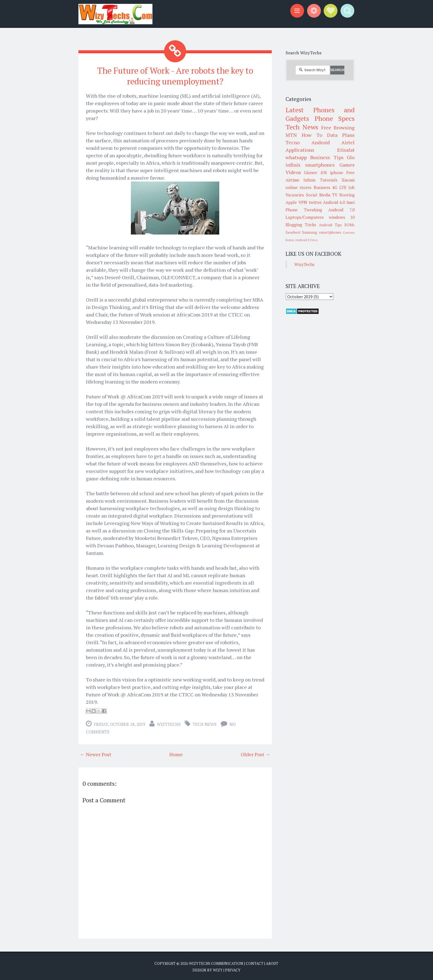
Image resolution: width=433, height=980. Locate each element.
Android (321, 142)
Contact (255, 963)
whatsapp (296, 157)
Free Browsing (338, 127)
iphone (337, 172)
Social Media (318, 195)
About (272, 963)
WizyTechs (169, 723)
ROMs (349, 225)
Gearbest (293, 232)
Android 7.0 (341, 210)
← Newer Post (96, 753)
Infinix (310, 180)
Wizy (218, 969)
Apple (291, 202)
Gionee (311, 172)
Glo (351, 157)
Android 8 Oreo (306, 240)
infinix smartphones (310, 165)
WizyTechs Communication (216, 963)
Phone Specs (335, 118)
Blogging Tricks (301, 225)
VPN (303, 202)
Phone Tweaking (304, 210)
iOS (324, 172)
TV (335, 195)
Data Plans (341, 135)
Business (322, 187)
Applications (300, 150)
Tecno (293, 142)
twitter (315, 202)
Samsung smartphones (322, 232)
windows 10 (342, 217)
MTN (291, 135)
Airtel (348, 142)
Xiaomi (348, 180)
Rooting (347, 195)
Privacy (233, 969)
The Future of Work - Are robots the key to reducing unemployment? (175, 75)
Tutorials (329, 180)
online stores (299, 187)
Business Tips (327, 157)
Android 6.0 (334, 202)
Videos (293, 172)
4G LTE (339, 187)
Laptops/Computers (305, 217)
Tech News (205, 723)
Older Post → (256, 753)
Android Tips (330, 225)
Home (176, 753)
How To (312, 135)
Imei (351, 202)
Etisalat (346, 150)
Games (347, 165)
